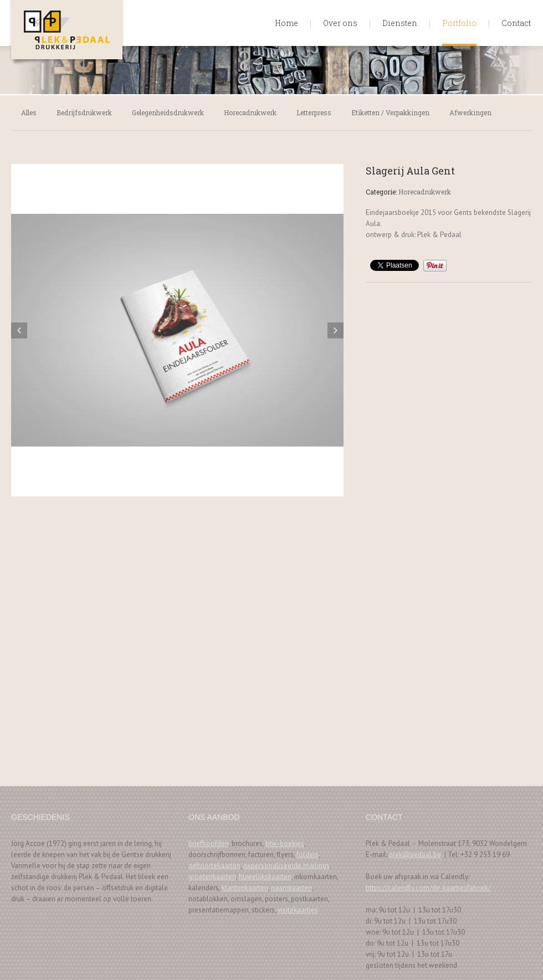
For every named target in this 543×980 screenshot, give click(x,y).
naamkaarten (291, 888)
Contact (516, 23)
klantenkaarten (245, 888)
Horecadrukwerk (250, 112)
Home (286, 23)
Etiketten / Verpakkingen (390, 112)
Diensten (400, 23)
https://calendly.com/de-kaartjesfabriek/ (428, 888)
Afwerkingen (470, 112)
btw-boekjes (285, 843)
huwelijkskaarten (265, 877)
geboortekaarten (214, 866)
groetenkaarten (212, 877)
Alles (29, 112)
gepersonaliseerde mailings (286, 866)
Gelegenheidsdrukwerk (168, 112)
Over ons (340, 23)
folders (308, 855)
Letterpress (314, 112)
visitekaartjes (298, 910)
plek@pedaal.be (415, 855)
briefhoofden (209, 843)
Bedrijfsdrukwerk (84, 112)
